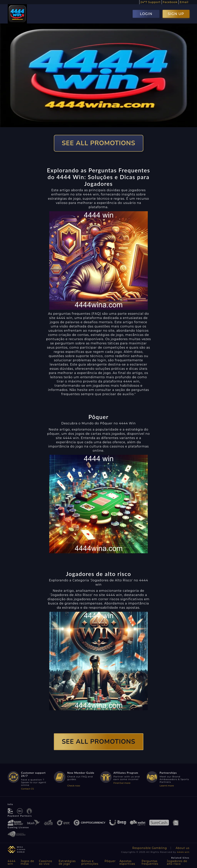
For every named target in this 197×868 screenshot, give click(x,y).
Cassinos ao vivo (46, 862)
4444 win (183, 852)
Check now (74, 786)
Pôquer (110, 861)
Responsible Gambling (150, 848)
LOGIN (146, 14)
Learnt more (167, 786)
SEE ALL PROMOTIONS (98, 143)
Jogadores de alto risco (177, 862)
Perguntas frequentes (150, 862)
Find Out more (122, 783)
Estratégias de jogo (67, 862)
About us (182, 848)
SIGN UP (176, 14)
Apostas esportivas (127, 862)
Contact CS (28, 789)
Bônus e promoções (90, 862)
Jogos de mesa (27, 862)
